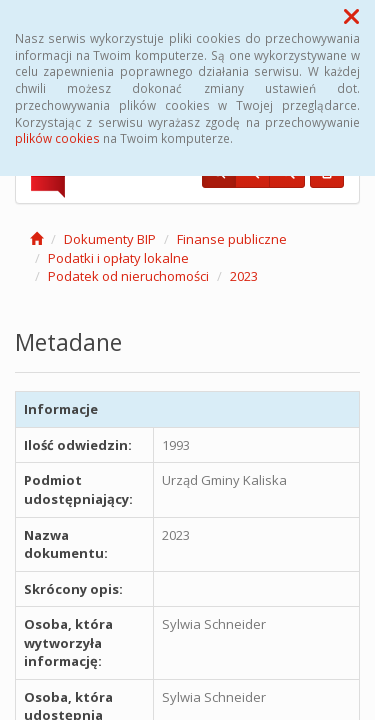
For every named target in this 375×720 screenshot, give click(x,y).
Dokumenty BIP (110, 239)
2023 (244, 276)
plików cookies (57, 138)
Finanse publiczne (232, 239)
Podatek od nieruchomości (128, 276)
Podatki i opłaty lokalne (118, 258)
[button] (351, 16)
